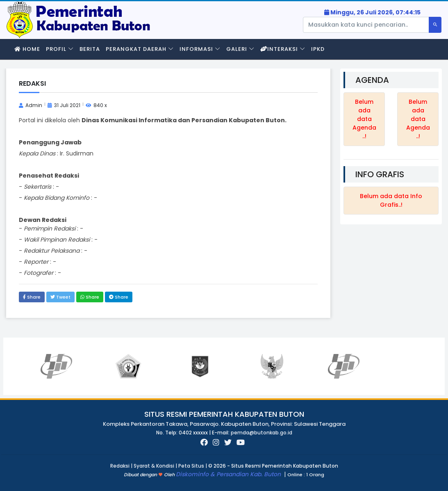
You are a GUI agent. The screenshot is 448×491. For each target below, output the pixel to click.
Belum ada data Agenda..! (364, 119)
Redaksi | (122, 466)
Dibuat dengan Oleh (150, 475)
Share (32, 297)
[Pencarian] (366, 25)
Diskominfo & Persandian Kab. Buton (229, 474)
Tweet (60, 297)
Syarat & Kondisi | (156, 466)
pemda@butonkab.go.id (262, 433)
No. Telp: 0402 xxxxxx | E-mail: (193, 433)
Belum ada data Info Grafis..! (391, 200)
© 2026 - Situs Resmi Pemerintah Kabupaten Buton (273, 466)
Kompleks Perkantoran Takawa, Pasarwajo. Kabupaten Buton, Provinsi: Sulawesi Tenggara (224, 424)
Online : (296, 475)
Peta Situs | (193, 466)
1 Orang (306, 475)
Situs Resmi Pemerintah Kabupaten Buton (224, 414)
